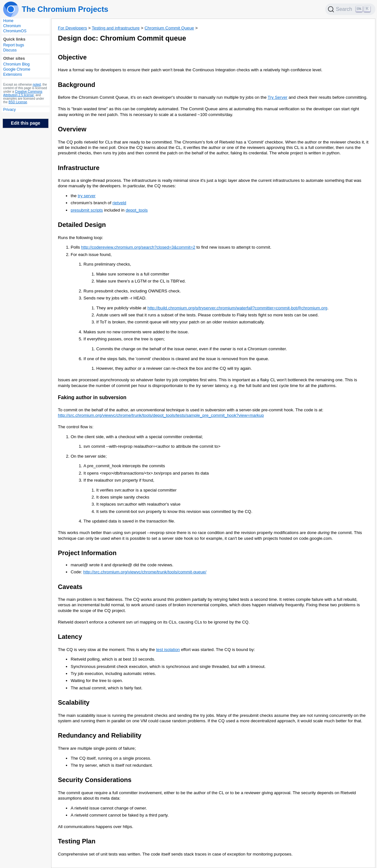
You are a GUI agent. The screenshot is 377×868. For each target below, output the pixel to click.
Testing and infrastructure (116, 28)
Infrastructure (79, 168)
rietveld (119, 203)
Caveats (70, 587)
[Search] (350, 9)
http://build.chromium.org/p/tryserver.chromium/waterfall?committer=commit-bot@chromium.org (237, 308)
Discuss (10, 50)
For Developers (72, 28)
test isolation (168, 650)
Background (77, 85)
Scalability (74, 702)
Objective (72, 57)
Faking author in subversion (92, 397)
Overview (72, 129)
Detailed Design (82, 225)
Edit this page (26, 123)
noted (37, 85)
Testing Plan (77, 841)
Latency (70, 637)
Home (8, 21)
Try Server (278, 97)
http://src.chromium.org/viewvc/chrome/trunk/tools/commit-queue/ (145, 572)
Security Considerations (95, 780)
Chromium (12, 26)
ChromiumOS (15, 31)
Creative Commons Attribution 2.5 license (23, 93)
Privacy (9, 110)
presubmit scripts (87, 210)
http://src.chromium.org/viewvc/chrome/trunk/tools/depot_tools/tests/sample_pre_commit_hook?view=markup (161, 415)
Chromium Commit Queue (169, 28)
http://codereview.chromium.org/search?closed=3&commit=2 (138, 247)
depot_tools (137, 210)
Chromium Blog (16, 64)
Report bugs (14, 45)
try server (87, 196)
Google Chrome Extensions (17, 72)
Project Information (87, 553)
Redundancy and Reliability (100, 735)
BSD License (18, 102)
